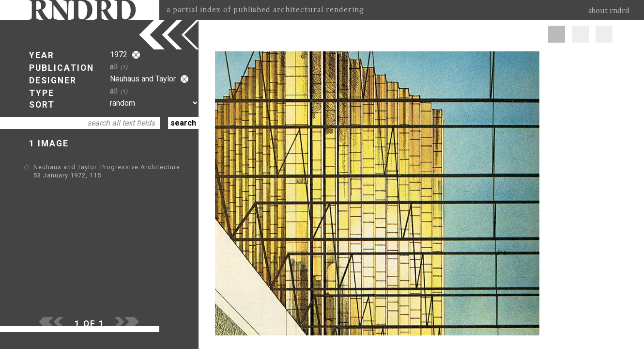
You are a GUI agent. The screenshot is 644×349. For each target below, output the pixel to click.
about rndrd (609, 11)
